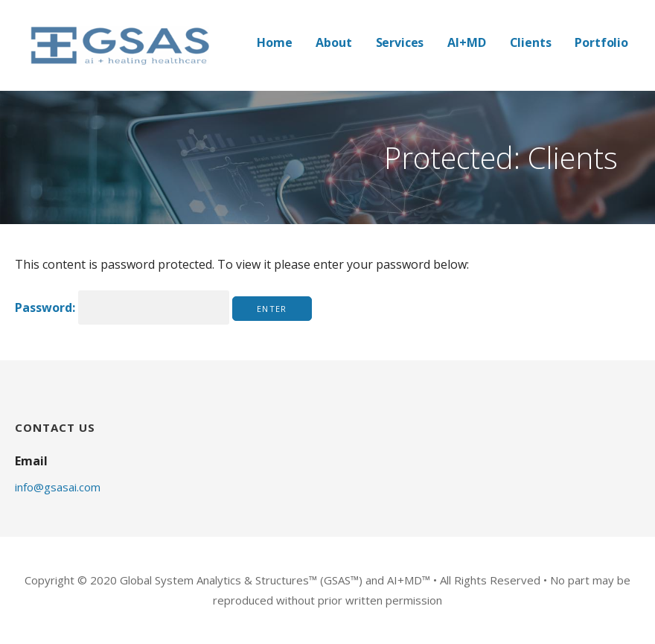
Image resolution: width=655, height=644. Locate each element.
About (333, 42)
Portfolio (601, 42)
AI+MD (466, 42)
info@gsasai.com (58, 487)
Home (274, 42)
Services (400, 42)
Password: (122, 307)
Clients (531, 42)
